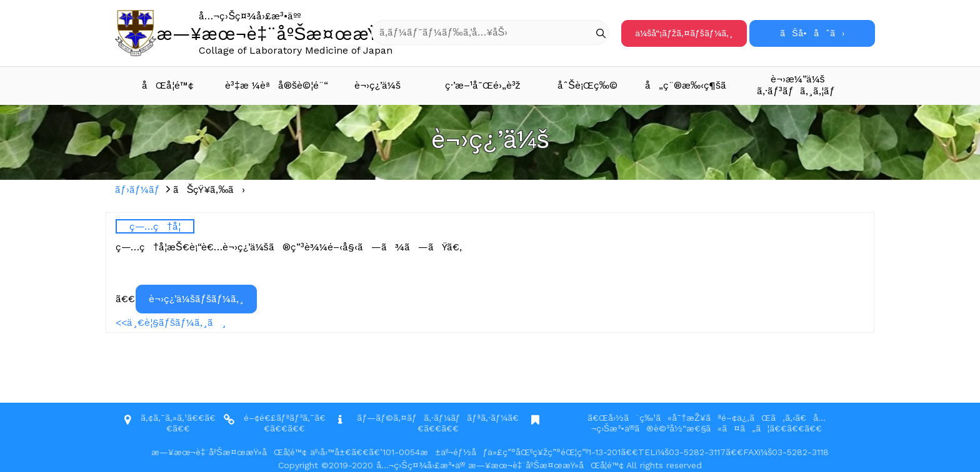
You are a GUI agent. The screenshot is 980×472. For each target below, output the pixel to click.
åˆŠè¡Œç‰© (587, 85)
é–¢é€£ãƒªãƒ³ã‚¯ (279, 418)
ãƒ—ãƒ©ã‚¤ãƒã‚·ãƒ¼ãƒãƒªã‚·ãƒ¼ (432, 418)
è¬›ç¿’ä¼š (377, 85)
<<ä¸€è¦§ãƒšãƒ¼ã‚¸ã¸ (171, 322)
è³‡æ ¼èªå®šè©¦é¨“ (275, 85)
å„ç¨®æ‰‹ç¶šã (694, 85)
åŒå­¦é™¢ (168, 85)
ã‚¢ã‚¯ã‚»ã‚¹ (164, 418)
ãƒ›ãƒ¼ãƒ (139, 189)
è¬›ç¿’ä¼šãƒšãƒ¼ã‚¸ (196, 299)
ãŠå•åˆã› (812, 33)
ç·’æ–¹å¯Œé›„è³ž (483, 85)
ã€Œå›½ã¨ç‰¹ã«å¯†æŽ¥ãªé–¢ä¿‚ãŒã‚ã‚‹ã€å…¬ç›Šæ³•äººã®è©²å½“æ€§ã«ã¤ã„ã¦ (706, 423)
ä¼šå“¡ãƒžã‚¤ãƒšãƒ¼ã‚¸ (684, 33)
